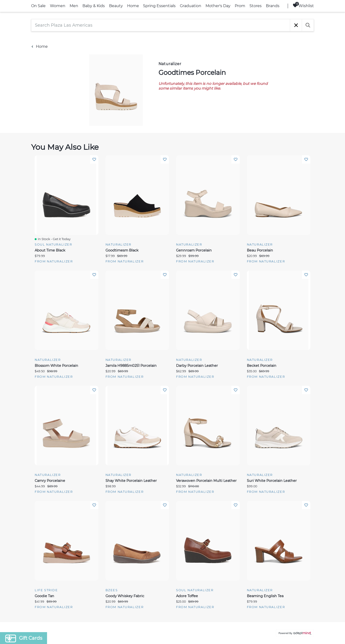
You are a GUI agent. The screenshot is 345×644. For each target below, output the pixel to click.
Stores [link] (256, 6)
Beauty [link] (116, 6)
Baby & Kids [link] (94, 6)
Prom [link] (240, 6)
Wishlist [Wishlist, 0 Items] (303, 6)
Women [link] (58, 6)
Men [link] (74, 6)
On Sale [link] (38, 6)
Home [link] (133, 6)
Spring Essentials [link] (159, 6)
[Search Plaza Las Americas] (161, 25)
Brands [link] (273, 6)
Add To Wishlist (94, 159)
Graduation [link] (191, 6)
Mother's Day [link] (218, 6)
